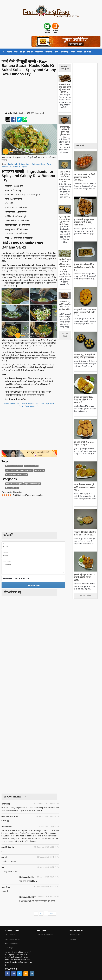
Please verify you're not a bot (16, 578)
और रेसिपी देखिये (65, 335)
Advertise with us (13, 939)
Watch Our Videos (45, 935)
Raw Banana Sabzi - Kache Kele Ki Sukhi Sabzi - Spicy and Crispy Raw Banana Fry (29, 405)
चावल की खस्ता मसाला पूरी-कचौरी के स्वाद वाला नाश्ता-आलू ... (84, 487)
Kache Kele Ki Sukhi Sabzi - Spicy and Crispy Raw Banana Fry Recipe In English (27, 165)
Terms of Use (75, 935)
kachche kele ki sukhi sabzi (17, 475)
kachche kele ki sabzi (14, 466)
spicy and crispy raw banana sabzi (19, 470)
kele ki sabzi (39, 470)
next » (52, 913)
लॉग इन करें (87, 52)
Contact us (11, 935)
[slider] (7, 495)
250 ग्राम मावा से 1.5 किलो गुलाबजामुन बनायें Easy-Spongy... (84, 177)
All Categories (12, 944)
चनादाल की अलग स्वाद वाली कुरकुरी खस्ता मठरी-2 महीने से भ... (85, 312)
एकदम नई (80, 145)
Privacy (73, 939)
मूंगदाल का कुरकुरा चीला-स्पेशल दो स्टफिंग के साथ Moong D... (83, 400)
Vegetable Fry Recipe (32, 484)
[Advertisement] (29, 95)
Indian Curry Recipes (14, 484)
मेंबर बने (79, 52)
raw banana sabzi (31, 466)
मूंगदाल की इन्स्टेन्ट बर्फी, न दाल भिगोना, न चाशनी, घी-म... (84, 267)
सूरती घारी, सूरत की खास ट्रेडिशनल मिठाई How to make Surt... (65, 264)
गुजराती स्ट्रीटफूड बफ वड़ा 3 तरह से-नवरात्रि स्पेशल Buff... (84, 577)
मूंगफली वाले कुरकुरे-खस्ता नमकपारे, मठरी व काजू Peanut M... (84, 222)
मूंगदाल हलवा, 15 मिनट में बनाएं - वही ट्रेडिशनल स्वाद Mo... (65, 132)
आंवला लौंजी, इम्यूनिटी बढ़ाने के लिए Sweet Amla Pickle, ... (65, 307)
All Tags (9, 948)
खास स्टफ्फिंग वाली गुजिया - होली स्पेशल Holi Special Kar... (65, 177)
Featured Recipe (12, 488)
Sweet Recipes (65, 68)
